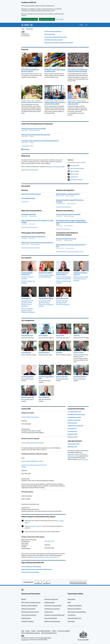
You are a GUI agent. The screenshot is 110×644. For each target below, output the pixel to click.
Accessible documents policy (76, 415)
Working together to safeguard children (68, 194)
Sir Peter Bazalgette (27, 377)
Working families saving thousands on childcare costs (55, 71)
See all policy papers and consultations (31, 248)
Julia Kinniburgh (26, 353)
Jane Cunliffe (60, 335)
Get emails (25, 149)
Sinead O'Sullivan (44, 353)
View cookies (60, 19)
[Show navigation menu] (81, 25)
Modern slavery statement (75, 426)
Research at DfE (72, 434)
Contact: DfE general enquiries (30, 417)
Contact (54, 631)
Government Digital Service (49, 633)
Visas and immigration (51, 618)
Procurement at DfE (74, 444)
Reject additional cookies (47, 19)
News (69, 602)
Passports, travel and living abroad (54, 615)
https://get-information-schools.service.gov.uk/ (45, 557)
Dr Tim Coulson (43, 335)
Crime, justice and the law (29, 615)
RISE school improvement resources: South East (36, 135)
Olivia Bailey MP (26, 298)
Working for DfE (72, 447)
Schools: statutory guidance (53, 31)
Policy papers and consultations (77, 612)
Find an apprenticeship (28, 198)
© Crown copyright (83, 640)
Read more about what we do (30, 170)
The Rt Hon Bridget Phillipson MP (27, 274)
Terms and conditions (64, 631)
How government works (74, 618)
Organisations (30, 29)
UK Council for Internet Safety (30, 572)
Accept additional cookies (30, 19)
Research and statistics (74, 609)
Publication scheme (73, 454)
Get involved (71, 621)
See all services (25, 202)
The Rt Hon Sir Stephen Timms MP (80, 274)
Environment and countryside (53, 606)
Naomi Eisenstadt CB (80, 377)
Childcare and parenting (28, 609)
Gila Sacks (59, 353)
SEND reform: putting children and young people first (78, 103)
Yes (39, 582)
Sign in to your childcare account (31, 194)
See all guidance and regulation (64, 207)
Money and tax (49, 612)
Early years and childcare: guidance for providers (59, 43)
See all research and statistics (63, 229)
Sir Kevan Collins (78, 353)
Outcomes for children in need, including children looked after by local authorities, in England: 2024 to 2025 (72, 222)
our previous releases (35, 526)
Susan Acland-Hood (27, 335)
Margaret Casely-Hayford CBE (46, 377)
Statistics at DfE (73, 437)
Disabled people (26, 618)
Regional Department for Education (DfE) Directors (37, 569)
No (48, 582)
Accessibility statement (44, 631)
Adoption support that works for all (32, 102)
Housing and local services (52, 609)
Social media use (83, 459)
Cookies (33, 631)
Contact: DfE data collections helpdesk (33, 443)
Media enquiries (72, 423)
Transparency (72, 615)
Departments (71, 599)
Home (23, 29)
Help (23, 631)
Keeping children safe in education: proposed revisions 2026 (55, 103)
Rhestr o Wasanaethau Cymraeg (31, 633)
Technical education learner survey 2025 (33, 129)
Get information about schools (54, 40)
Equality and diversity (74, 420)
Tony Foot (76, 335)
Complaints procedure (74, 417)
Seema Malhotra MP (62, 298)
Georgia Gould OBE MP (46, 273)
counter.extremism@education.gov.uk (32, 461)
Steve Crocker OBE (62, 377)
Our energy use (72, 429)
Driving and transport (27, 621)
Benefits (24, 599)
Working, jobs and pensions (52, 621)
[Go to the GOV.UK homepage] (27, 25)
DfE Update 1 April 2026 (28, 214)
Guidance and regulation (75, 606)
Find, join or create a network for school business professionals (40, 141)
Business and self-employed (29, 606)
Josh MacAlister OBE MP (46, 298)
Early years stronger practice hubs (66, 239)
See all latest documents (27, 146)
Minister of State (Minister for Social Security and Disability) (81, 279)
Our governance (72, 431)
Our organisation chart (74, 412)
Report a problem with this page (78, 582)
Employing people (50, 602)
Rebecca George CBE (28, 397)
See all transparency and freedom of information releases (70, 251)
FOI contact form (49, 541)
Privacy (28, 631)
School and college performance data (56, 37)
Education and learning (51, 599)
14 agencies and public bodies (56, 167)
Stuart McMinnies (44, 397)
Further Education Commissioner (31, 567)
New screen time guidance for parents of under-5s (30, 71)
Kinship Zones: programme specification (33, 237)
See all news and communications (29, 227)
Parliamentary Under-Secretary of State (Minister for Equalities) (28, 310)
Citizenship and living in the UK (30, 612)
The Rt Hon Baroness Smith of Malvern (62, 274)
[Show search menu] (87, 25)
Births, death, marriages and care (31, 602)
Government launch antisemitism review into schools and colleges (78, 71)
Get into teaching (50, 34)
